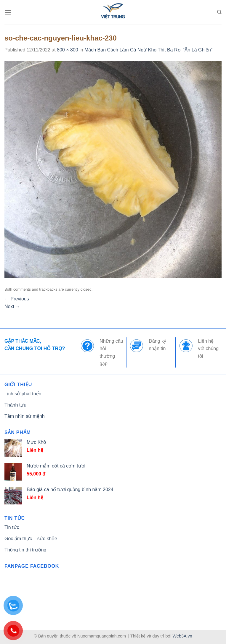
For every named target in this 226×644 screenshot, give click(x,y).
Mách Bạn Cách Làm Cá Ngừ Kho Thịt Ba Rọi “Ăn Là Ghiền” (148, 50)
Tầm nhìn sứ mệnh (25, 416)
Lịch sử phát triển (23, 394)
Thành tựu (15, 405)
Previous (17, 299)
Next (12, 306)
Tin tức (12, 527)
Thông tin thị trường (25, 550)
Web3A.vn (182, 636)
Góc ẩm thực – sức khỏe (31, 539)
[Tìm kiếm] (219, 12)
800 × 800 (68, 50)
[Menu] (8, 12)
